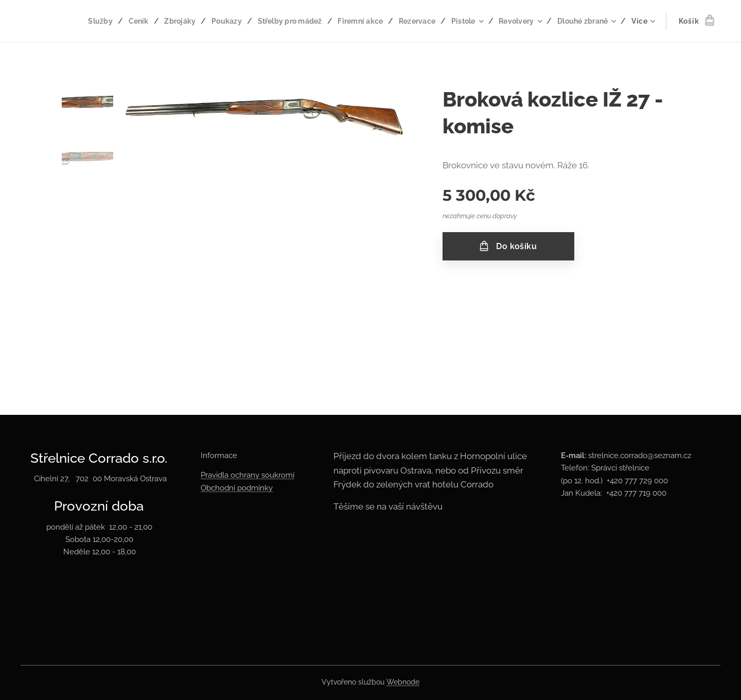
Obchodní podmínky (237, 488)
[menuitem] (85, 21)
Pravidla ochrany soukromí (248, 475)
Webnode (403, 682)
